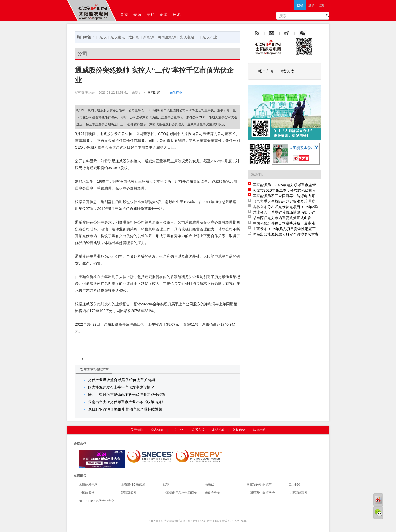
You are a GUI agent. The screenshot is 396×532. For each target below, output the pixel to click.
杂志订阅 (157, 430)
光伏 (103, 37)
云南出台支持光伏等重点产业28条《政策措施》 (127, 402)
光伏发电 (118, 37)
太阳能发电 (171, 521)
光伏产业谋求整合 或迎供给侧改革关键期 (122, 380)
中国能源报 (87, 493)
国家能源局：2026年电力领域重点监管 (284, 185)
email (284, 34)
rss (257, 34)
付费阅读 (287, 71)
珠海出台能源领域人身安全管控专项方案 (286, 234)
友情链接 (80, 476)
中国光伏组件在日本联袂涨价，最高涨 (284, 223)
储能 (166, 485)
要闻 (164, 15)
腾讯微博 (314, 34)
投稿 (300, 5)
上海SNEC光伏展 (133, 485)
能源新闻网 (129, 493)
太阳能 (134, 37)
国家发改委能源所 (259, 485)
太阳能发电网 (88, 485)
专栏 (151, 15)
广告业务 (178, 430)
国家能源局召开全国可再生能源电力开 (284, 196)
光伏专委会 (213, 493)
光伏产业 (210, 37)
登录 (311, 5)
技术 (177, 15)
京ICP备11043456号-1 (201, 521)
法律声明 (259, 430)
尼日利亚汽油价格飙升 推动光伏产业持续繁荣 (125, 409)
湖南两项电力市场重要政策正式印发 (282, 218)
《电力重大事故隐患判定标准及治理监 (284, 201)
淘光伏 (209, 485)
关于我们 (137, 430)
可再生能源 (167, 37)
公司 (82, 54)
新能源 (149, 37)
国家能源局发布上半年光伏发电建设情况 (121, 387)
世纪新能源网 (298, 493)
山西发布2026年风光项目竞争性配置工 (284, 229)
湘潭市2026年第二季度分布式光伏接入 (284, 190)
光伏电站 (187, 37)
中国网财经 (151, 93)
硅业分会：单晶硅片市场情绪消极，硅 (284, 212)
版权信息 (239, 430)
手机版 (182, 521)
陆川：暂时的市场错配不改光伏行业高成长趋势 (127, 395)
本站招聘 (218, 430)
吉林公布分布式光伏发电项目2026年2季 (285, 207)
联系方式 (198, 430)
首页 (125, 15)
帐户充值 (266, 71)
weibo (299, 34)
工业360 (294, 485)
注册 (322, 5)
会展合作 (80, 444)
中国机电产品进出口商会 (180, 493)
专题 (138, 15)
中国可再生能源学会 (261, 493)
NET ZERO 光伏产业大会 (97, 501)
